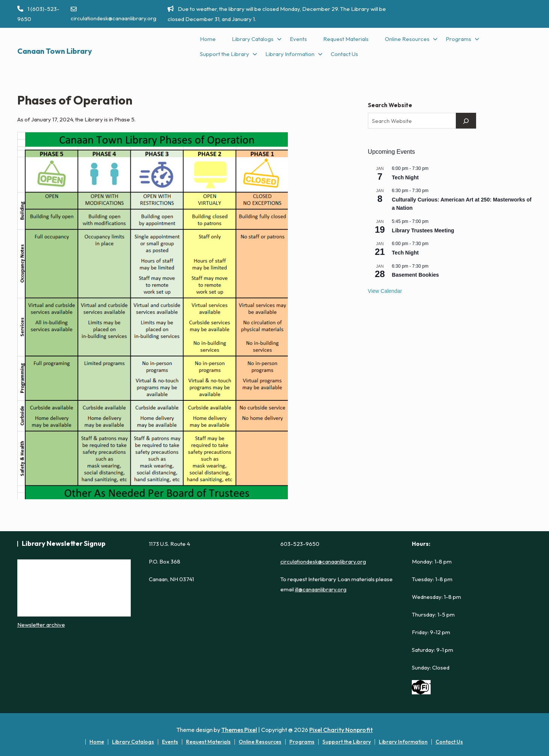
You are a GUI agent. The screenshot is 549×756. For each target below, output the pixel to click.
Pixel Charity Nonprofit (341, 730)
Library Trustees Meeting (423, 230)
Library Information (290, 54)
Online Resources (407, 39)
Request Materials (346, 39)
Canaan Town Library (55, 51)
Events (298, 39)
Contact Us (344, 54)
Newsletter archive (41, 625)
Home (208, 39)
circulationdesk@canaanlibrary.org (113, 14)
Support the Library (225, 54)
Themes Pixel (239, 730)
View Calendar (385, 291)
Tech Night (405, 177)
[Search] (466, 121)
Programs (458, 39)
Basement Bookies (415, 275)
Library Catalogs (253, 39)
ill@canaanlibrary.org (321, 589)
